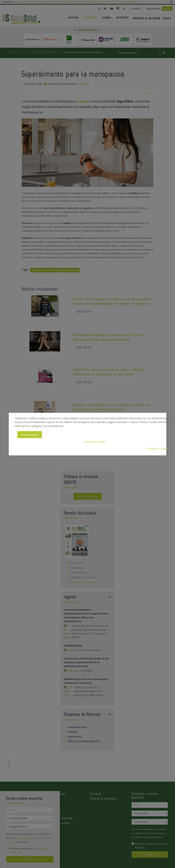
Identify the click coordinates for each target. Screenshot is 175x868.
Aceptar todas (30, 435)
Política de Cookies (95, 441)
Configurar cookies (158, 448)
